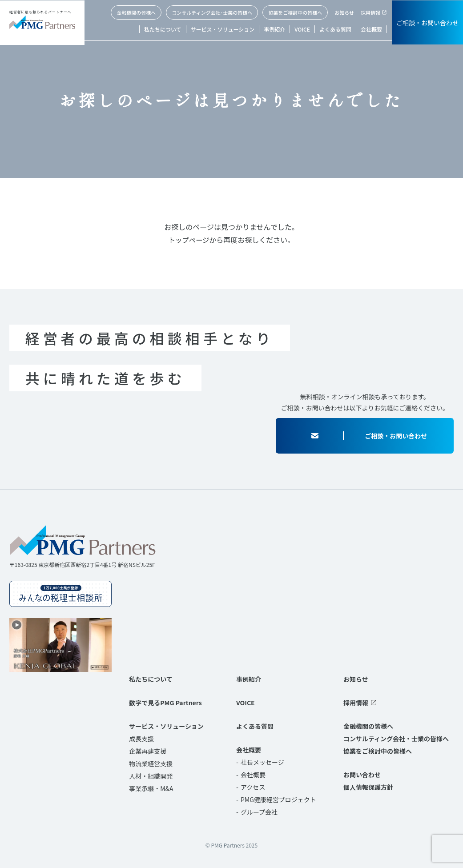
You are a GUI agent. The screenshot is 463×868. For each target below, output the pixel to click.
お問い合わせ (362, 775)
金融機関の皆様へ (136, 12)
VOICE (302, 29)
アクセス (253, 787)
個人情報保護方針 (368, 787)
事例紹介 (274, 29)
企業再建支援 (148, 751)
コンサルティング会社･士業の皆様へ (212, 12)
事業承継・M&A (151, 788)
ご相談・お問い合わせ (427, 23)
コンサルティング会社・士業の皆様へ (396, 739)
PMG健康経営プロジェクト (278, 800)
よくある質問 (335, 29)
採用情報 (370, 12)
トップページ (189, 240)
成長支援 (141, 739)
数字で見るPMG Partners (165, 703)
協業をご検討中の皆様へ (295, 12)
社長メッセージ (262, 762)
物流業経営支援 (151, 764)
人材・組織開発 (151, 776)
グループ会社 (259, 812)
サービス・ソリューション (223, 29)
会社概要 (371, 29)
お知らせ (344, 12)
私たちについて (163, 29)
